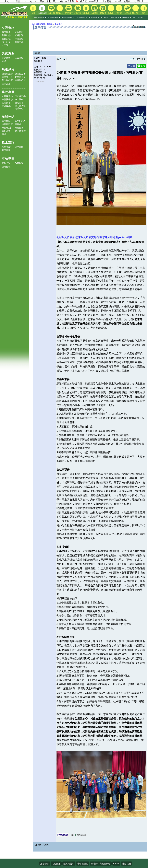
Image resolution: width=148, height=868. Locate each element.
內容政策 (56, 864)
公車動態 (19, 147)
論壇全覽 (6, 167)
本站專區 (8, 158)
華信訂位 (19, 39)
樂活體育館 (20, 131)
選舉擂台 (58, 24)
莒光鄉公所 (7, 80)
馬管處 (18, 124)
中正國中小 (20, 96)
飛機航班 (60, 9)
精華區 (50, 24)
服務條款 (45, 864)
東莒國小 (6, 106)
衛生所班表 (20, 121)
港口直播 (86, 9)
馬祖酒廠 (94, 9)
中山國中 (19, 99)
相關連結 (8, 117)
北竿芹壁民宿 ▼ (81, 17)
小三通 (5, 45)
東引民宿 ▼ (105, 17)
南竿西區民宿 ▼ (54, 17)
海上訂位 (6, 42)
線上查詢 (8, 142)
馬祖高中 (6, 131)
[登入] (135, 17)
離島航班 (6, 32)
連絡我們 (126, 864)
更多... (5, 61)
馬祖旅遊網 (42, 9)
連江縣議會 (7, 74)
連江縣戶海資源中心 (20, 107)
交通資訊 (8, 28)
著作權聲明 (83, 864)
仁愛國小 (6, 103)
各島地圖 (6, 150)
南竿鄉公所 (7, 77)
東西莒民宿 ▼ (94, 17)
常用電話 (6, 147)
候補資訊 (19, 35)
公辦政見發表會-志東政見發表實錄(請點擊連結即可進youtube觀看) (95, 237)
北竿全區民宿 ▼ (68, 17)
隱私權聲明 (69, 864)
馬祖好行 (19, 128)
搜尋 (144, 9)
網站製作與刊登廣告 (101, 864)
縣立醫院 (6, 121)
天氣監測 (127, 9)
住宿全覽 (103, 9)
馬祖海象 (6, 58)
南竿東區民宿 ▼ (40, 17)
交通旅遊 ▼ (127, 17)
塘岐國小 (19, 103)
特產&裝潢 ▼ (116, 17)
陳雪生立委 (20, 74)
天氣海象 (8, 53)
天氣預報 (119, 9)
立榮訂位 (6, 39)
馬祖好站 (8, 69)
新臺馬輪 (78, 9)
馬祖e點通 (7, 128)
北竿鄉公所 (20, 77)
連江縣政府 (7, 124)
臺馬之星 (19, 42)
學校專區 (8, 92)
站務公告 (19, 163)
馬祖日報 (51, 9)
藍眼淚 (111, 9)
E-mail (116, 864)
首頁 (33, 9)
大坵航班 (19, 32)
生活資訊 (136, 9)
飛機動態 (6, 35)
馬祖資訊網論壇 (38, 24)
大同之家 (6, 84)
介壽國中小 (7, 96)
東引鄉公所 (20, 80)
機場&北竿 (69, 9)
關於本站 (6, 163)
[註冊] (141, 17)
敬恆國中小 (7, 99)
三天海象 (19, 58)
